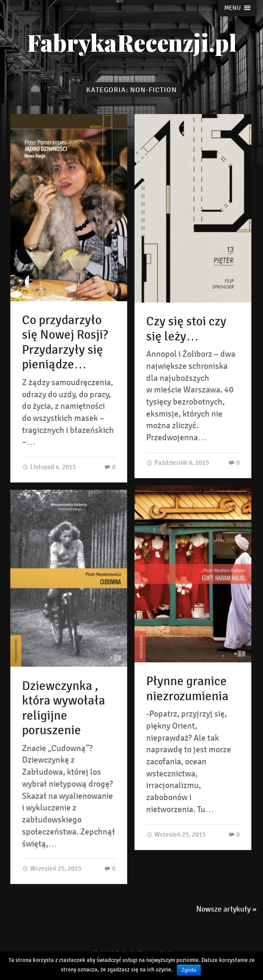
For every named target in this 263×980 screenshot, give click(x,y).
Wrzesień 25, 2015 (176, 834)
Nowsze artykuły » (226, 909)
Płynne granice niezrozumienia (187, 689)
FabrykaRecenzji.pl (132, 42)
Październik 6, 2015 (178, 462)
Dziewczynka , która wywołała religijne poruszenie (64, 708)
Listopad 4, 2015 (49, 467)
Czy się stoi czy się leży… (186, 329)
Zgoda (189, 970)
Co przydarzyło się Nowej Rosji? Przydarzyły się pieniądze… (65, 343)
